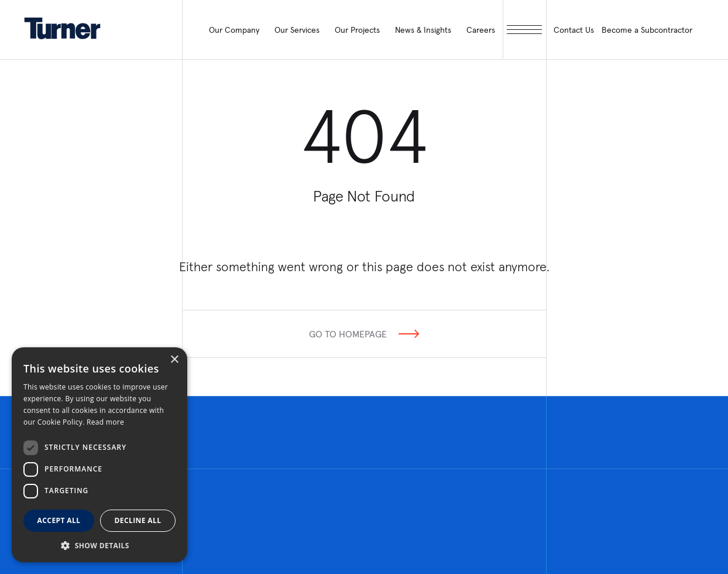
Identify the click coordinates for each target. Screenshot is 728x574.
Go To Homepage (348, 334)
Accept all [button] (59, 520)
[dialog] (99, 455)
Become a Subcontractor (647, 30)
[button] (99, 545)
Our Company (234, 30)
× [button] (174, 360)
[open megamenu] (525, 30)
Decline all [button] (138, 520)
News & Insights (423, 30)
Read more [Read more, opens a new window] (105, 422)
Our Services (297, 30)
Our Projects (357, 30)
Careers (481, 30)
